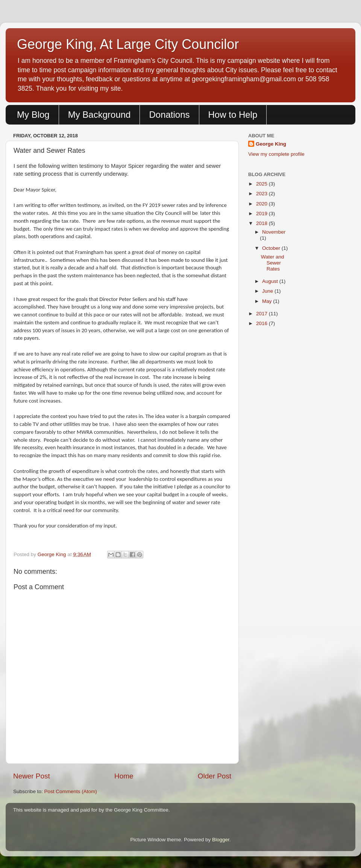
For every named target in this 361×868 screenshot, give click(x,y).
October (272, 248)
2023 (262, 194)
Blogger (221, 840)
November (274, 232)
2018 (262, 223)
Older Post (215, 776)
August (271, 281)
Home (124, 776)
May (268, 301)
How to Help (233, 115)
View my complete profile (276, 154)
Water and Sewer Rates (273, 263)
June (268, 291)
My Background (99, 115)
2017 (262, 314)
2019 (262, 214)
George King (271, 144)
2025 (262, 184)
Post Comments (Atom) (71, 791)
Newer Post (32, 776)
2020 (262, 204)
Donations (169, 115)
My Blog (33, 115)
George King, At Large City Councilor (128, 44)
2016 (262, 323)
